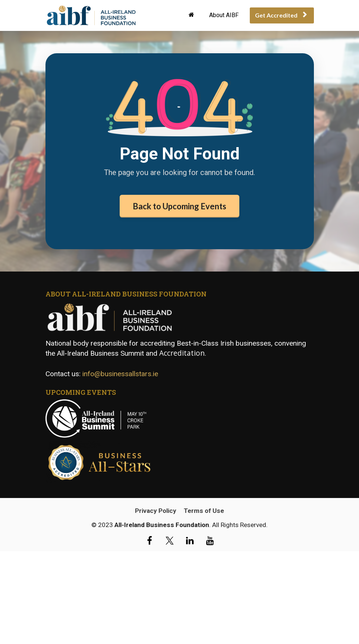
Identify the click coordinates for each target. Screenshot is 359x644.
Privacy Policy (156, 538)
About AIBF (224, 15)
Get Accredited (281, 15)
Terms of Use (204, 538)
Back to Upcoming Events (179, 206)
